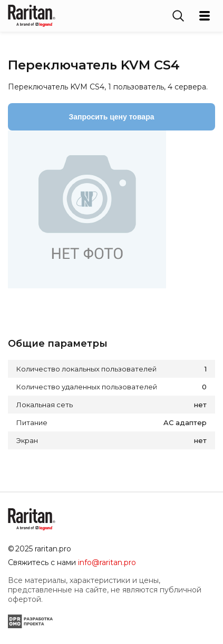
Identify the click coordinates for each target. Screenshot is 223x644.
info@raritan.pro (107, 562)
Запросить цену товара (112, 117)
